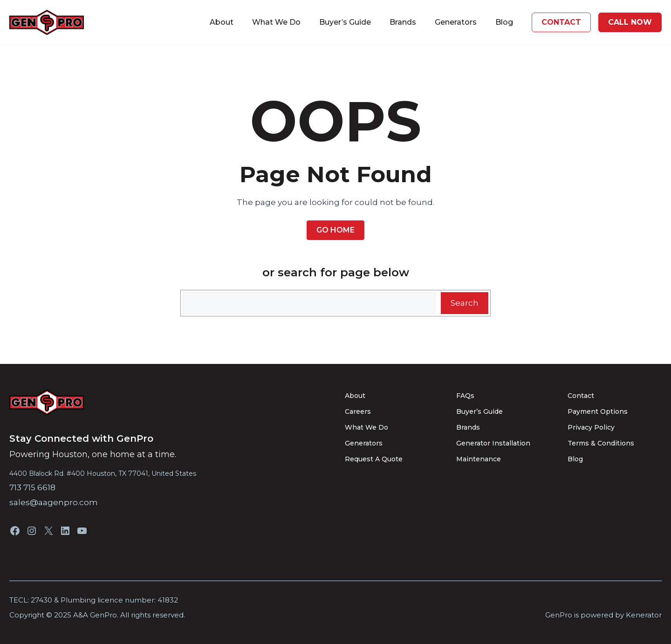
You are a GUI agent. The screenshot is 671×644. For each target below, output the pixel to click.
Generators (456, 22)
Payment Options (598, 411)
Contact (581, 396)
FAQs (465, 396)
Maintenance (479, 459)
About (222, 22)
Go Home (335, 230)
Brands (403, 22)
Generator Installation (493, 443)
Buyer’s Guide (345, 22)
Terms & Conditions (601, 443)
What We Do (276, 22)
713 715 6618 (32, 487)
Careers (358, 411)
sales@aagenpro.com (54, 502)
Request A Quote (374, 459)
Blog (504, 22)
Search (465, 303)
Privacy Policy (591, 427)
